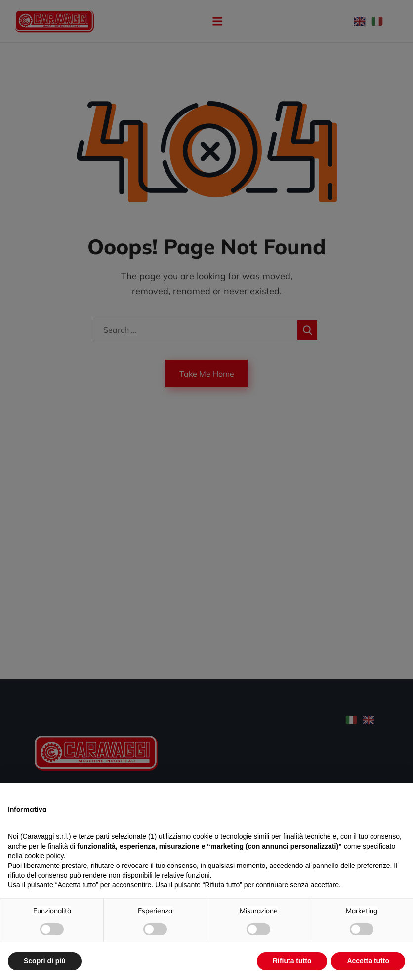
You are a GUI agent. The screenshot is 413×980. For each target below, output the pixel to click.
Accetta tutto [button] (368, 961)
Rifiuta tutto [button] (292, 961)
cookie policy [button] (44, 856)
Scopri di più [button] (45, 961)
